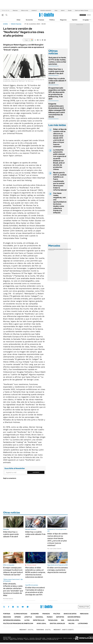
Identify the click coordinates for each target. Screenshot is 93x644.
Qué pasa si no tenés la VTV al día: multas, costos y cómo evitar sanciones (57, 61)
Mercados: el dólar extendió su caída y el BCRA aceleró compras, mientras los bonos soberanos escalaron (35, 572)
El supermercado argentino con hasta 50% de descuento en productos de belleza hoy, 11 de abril (57, 93)
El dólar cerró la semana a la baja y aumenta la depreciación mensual (58, 570)
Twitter (4, 607)
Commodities (62, 249)
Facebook (9, 607)
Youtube (23, 607)
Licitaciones (83, 623)
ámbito (6, 24)
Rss (63, 620)
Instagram (13, 607)
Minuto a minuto (32, 565)
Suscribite (36, 472)
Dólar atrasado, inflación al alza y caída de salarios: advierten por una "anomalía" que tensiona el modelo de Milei (13, 590)
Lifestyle (28, 617)
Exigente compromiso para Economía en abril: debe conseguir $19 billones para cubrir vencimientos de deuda (57, 110)
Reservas (15, 10)
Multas (71, 623)
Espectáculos (39, 620)
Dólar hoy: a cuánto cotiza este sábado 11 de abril (57, 81)
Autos (27, 620)
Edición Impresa (74, 617)
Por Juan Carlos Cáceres (54, 549)
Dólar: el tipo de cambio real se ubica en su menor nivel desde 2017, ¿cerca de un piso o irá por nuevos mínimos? (60, 138)
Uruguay (86, 20)
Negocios (63, 20)
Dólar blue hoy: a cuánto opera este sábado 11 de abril (56, 71)
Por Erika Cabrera (8, 599)
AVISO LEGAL (41, 623)
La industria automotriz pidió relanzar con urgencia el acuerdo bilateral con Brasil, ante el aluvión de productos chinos (60, 160)
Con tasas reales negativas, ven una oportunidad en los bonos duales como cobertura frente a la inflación (60, 203)
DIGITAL (27, 630)
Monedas (51, 249)
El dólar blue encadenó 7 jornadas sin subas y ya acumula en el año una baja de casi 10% (35, 591)
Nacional (39, 617)
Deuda (70, 10)
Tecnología (53, 620)
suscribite (83, 15)
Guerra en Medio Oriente (82, 10)
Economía (29, 20)
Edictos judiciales (57, 623)
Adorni (63, 10)
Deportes (60, 617)
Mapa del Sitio (73, 620)
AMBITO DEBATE (64, 630)
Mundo (50, 617)
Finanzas (41, 20)
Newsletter (89, 20)
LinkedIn (18, 607)
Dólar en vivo (25, 10)
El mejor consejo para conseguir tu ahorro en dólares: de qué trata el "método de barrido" (13, 571)
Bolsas (56, 249)
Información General (12, 620)
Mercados (84, 614)
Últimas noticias (20, 614)
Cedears (68, 249)
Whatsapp (28, 607)
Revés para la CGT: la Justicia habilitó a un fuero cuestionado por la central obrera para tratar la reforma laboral (60, 181)
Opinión (75, 20)
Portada (7, 614)
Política (52, 20)
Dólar (19, 20)
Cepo (56, 10)
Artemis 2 (34, 10)
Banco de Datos (70, 614)
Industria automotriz (46, 10)
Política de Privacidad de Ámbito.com (18, 623)
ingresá (89, 15)
